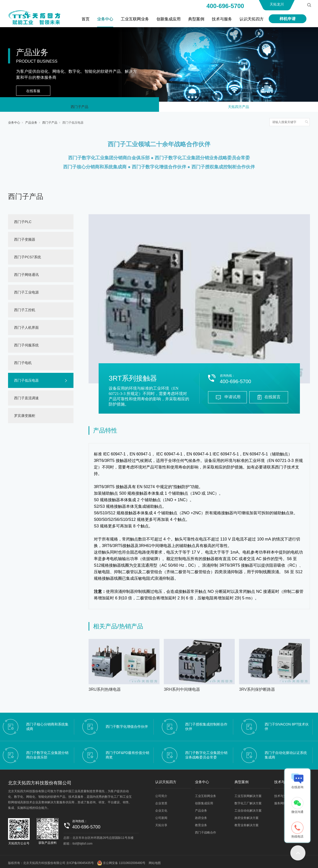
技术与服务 (222, 19)
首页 (86, 19)
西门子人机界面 (26, 330)
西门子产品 (79, 108)
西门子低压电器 (73, 125)
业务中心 (105, 19)
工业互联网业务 (135, 19)
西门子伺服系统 (26, 347)
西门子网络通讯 (26, 277)
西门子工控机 (25, 312)
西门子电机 (23, 365)
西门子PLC (23, 224)
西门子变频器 (25, 241)
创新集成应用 (169, 19)
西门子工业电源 (26, 294)
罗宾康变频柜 (25, 418)
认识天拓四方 (252, 19)
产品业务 (31, 125)
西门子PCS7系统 (28, 259)
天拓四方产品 (238, 108)
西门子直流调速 (26, 400)
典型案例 (196, 19)
